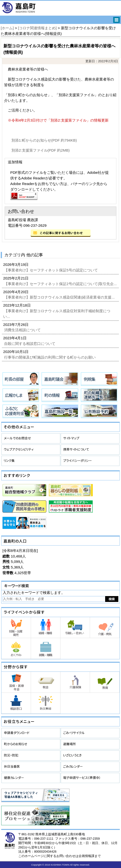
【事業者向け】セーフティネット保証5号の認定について (51, 270)
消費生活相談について (23, 330)
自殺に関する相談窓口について (30, 344)
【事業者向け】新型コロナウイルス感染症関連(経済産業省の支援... (60, 297)
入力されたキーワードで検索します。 (34, 593)
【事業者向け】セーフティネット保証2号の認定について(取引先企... (61, 284)
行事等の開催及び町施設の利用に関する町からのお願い (50, 357)
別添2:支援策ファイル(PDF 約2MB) (41, 150)
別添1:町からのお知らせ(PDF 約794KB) (44, 140)
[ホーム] (7, 28)
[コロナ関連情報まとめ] (37, 28)
